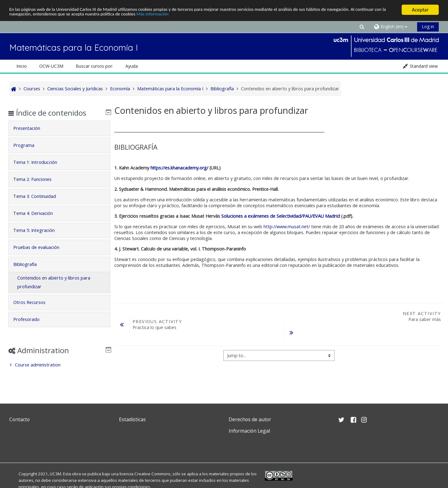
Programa (28, 145)
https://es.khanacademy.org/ (179, 168)
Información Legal (249, 431)
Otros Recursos (34, 302)
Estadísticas (132, 419)
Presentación (31, 128)
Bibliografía (30, 264)
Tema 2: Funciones (37, 179)
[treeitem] (59, 365)
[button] (362, 26)
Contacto (19, 419)
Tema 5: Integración (39, 230)
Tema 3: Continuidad (39, 196)
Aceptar (420, 10)
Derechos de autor (250, 419)
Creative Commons (152, 474)
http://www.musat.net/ (287, 227)
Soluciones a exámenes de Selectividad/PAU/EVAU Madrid (281, 216)
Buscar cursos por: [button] (94, 66)
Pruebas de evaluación (41, 247)
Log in (428, 26)
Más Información (206, 15)
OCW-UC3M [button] (51, 66)
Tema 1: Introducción (40, 162)
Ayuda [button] (132, 66)
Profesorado (31, 319)
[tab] (59, 128)
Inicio (22, 66)
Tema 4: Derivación (38, 213)
